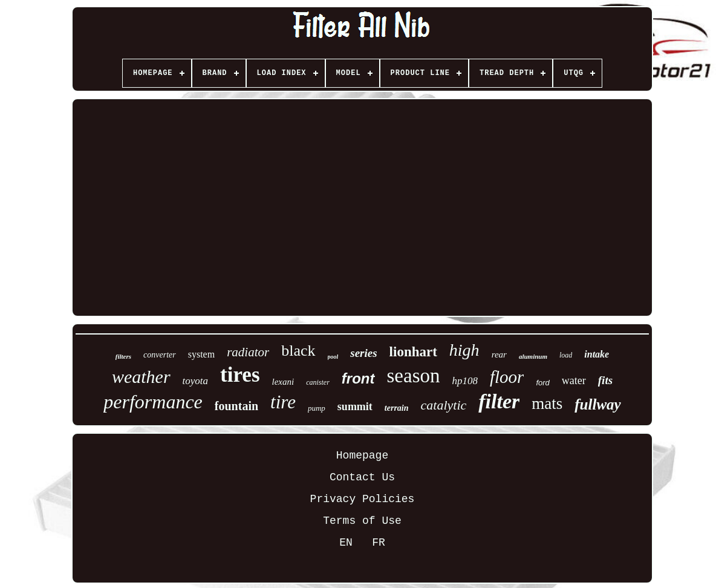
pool (333, 357)
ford (542, 383)
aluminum (533, 356)
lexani (283, 382)
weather (141, 377)
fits (605, 380)
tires (240, 375)
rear (499, 354)
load (566, 355)
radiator (248, 352)
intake (597, 354)
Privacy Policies (363, 499)
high (464, 350)
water (574, 381)
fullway (597, 404)
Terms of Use (362, 521)
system (201, 354)
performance (153, 402)
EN (346, 543)
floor (507, 377)
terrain (397, 408)
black (298, 351)
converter (160, 355)
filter (499, 401)
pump (317, 408)
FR (379, 543)
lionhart (413, 352)
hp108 (465, 381)
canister (318, 382)
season (414, 376)
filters (123, 356)
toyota (196, 381)
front (358, 378)
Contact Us (362, 477)
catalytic (444, 405)
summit (355, 407)
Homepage (362, 456)
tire (283, 402)
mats (547, 403)
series (363, 353)
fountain (236, 406)
